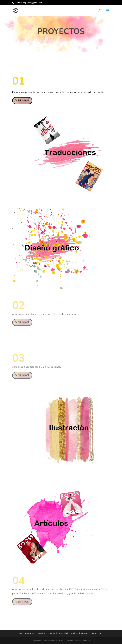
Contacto (29, 633)
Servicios (41, 633)
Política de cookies (80, 633)
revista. (92, 593)
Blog (20, 633)
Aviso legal (96, 633)
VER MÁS (22, 100)
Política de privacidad (58, 633)
